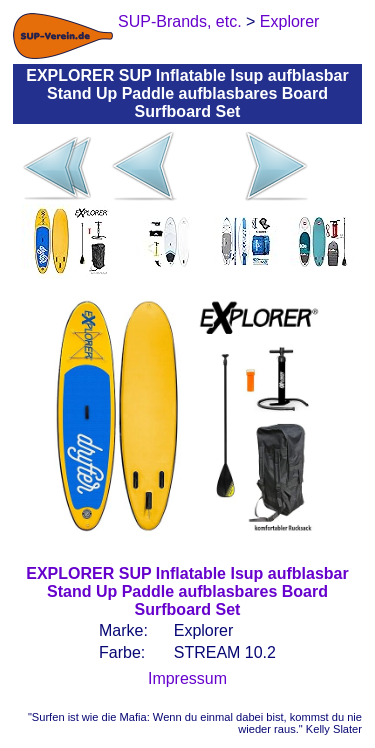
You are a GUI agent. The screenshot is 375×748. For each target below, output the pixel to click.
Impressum (187, 678)
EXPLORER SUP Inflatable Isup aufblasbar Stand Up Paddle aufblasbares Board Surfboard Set (187, 591)
